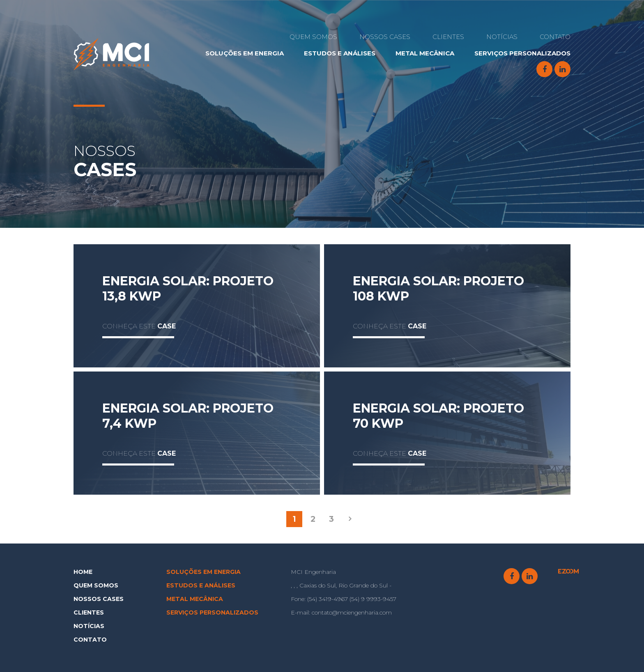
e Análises (340, 53)
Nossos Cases (385, 37)
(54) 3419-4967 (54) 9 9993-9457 (344, 599)
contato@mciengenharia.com (341, 612)
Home (83, 572)
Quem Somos (313, 37)
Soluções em (245, 53)
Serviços (522, 53)
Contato (555, 37)
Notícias (502, 37)
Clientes (448, 37)
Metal (425, 53)
